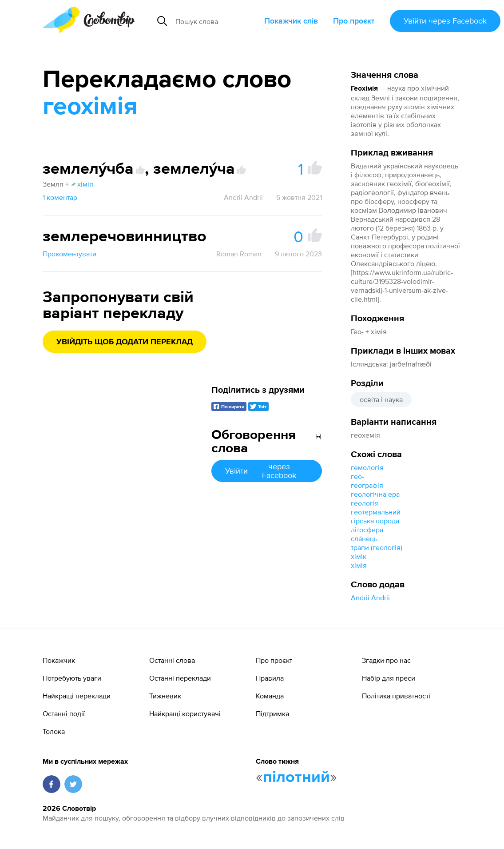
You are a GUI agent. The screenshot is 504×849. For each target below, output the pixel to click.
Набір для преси (389, 678)
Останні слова (172, 660)
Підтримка (272, 713)
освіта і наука (381, 399)
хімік (359, 556)
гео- (357, 476)
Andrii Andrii (370, 598)
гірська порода (375, 521)
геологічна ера (375, 494)
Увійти (445, 21)
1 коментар (60, 197)
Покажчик (59, 660)
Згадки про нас (386, 660)
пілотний (296, 777)
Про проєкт (354, 21)
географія (367, 485)
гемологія (367, 467)
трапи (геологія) (377, 547)
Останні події (64, 713)
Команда (270, 696)
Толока (54, 731)
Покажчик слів (291, 21)
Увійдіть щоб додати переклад (125, 342)
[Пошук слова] (216, 21)
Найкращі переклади (77, 696)
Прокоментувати (69, 254)
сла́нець (364, 538)
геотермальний (376, 512)
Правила (270, 678)
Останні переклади (180, 678)
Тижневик (165, 696)
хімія (359, 565)
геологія (365, 503)
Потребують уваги (72, 678)
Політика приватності (396, 696)
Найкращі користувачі (185, 713)
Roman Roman (239, 254)
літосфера (367, 530)
